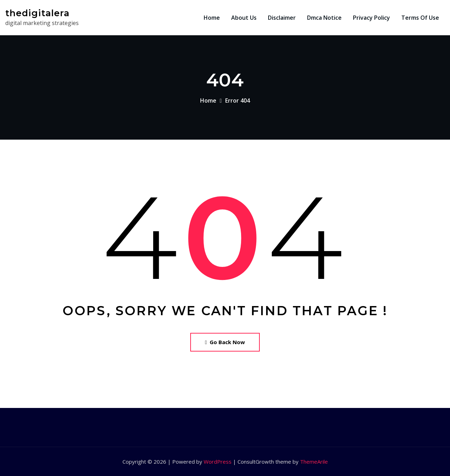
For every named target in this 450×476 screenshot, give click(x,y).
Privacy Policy (371, 18)
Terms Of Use (420, 18)
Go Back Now (225, 342)
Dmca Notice (324, 18)
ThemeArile (314, 462)
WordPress (218, 462)
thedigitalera (37, 13)
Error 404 (238, 100)
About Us (244, 18)
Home (212, 18)
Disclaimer (282, 18)
